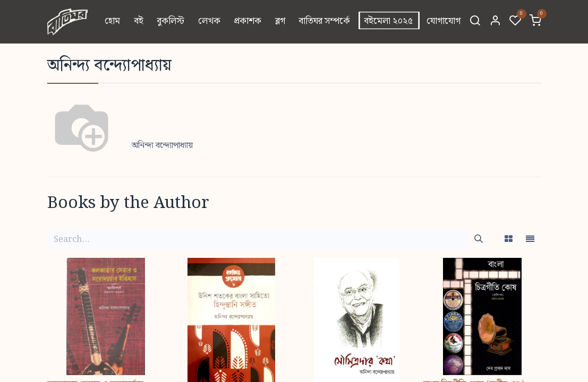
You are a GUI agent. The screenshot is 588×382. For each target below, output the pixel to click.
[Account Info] (495, 22)
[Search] (475, 22)
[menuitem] (112, 22)
